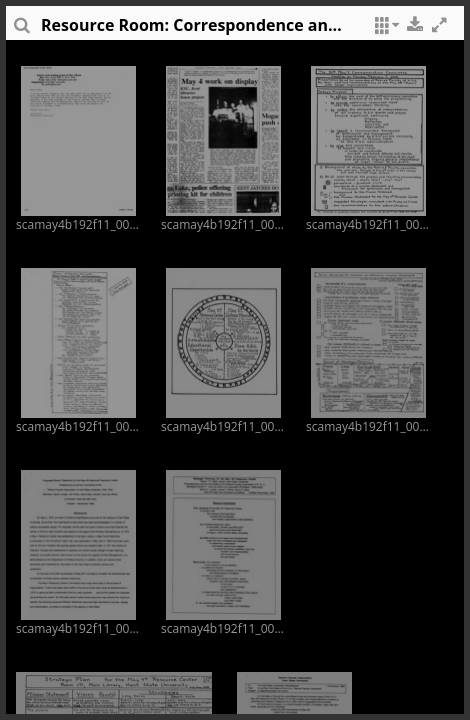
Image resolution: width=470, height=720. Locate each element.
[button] (384, 30)
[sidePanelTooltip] (21, 30)
